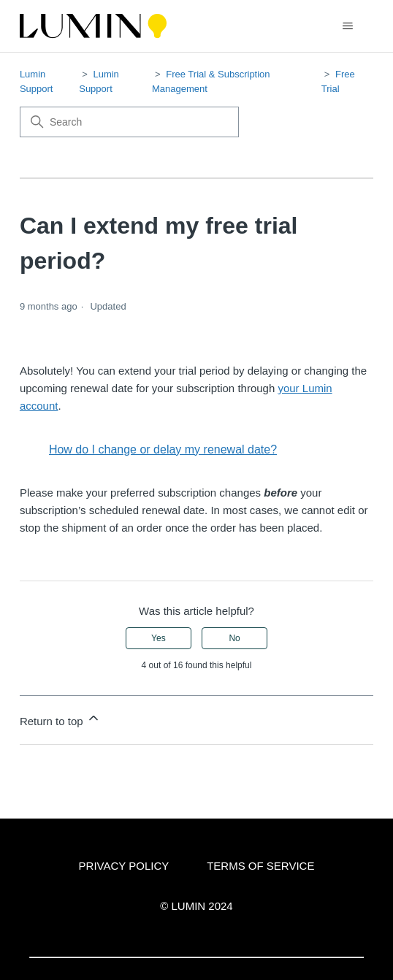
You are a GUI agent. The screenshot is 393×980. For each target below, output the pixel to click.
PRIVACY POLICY (124, 866)
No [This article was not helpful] (234, 638)
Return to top (60, 719)
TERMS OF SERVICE (260, 866)
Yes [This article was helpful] (159, 638)
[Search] (129, 122)
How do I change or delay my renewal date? (163, 449)
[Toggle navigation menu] (347, 26)
